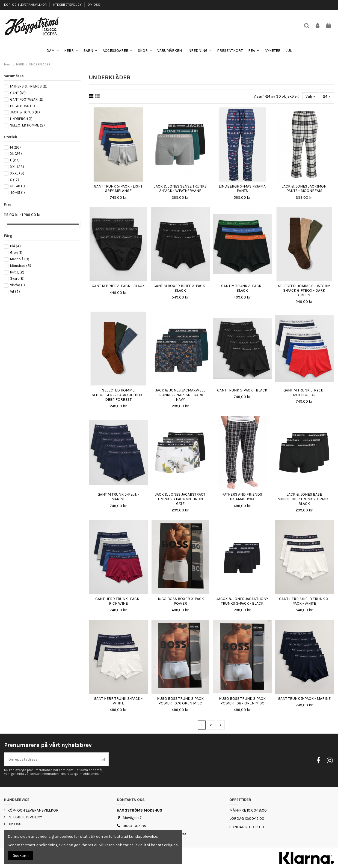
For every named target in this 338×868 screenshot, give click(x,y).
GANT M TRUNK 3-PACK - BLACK (242, 288)
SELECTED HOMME (27, 125)
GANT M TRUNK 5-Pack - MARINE (118, 497)
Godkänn (21, 856)
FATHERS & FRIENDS (29, 86)
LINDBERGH (21, 119)
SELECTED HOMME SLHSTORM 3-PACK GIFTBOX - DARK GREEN (304, 290)
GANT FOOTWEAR (27, 99)
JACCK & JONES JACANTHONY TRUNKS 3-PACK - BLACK (242, 601)
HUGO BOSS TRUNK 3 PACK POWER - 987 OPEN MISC (242, 701)
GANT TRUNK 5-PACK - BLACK (242, 390)
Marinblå (20, 259)
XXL (17, 167)
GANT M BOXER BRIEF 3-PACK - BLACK (180, 288)
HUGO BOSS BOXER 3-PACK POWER (180, 601)
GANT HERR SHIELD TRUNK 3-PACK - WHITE (304, 601)
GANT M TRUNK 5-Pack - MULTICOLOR (304, 393)
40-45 (17, 193)
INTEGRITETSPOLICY (67, 5)
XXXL (17, 173)
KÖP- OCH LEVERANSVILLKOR (26, 5)
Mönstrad (21, 266)
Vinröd (17, 285)
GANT (18, 93)
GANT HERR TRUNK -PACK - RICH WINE (118, 601)
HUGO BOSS (23, 106)
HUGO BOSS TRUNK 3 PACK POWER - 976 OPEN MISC (180, 701)
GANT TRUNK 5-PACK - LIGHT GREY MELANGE (118, 189)
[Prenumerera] (103, 759)
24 (327, 96)
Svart (17, 278)
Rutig (17, 272)
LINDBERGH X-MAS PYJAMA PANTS (242, 189)
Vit (15, 292)
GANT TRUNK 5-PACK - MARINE (304, 699)
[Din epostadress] (51, 759)
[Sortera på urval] (310, 96)
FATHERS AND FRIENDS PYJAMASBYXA (242, 497)
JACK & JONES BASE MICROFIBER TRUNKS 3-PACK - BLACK (304, 499)
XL (16, 154)
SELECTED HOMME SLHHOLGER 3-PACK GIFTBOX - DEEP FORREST (118, 395)
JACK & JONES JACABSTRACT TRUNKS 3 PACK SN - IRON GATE (180, 499)
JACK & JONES (25, 112)
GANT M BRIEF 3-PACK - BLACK (118, 286)
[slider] (6, 224)
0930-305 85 (134, 826)
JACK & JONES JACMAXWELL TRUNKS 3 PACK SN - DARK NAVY (180, 395)
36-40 (17, 186)
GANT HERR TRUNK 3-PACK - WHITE (118, 701)
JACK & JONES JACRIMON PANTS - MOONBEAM (304, 189)
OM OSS (94, 5)
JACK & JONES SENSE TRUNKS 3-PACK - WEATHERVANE (180, 189)
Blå (15, 246)
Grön (16, 253)
